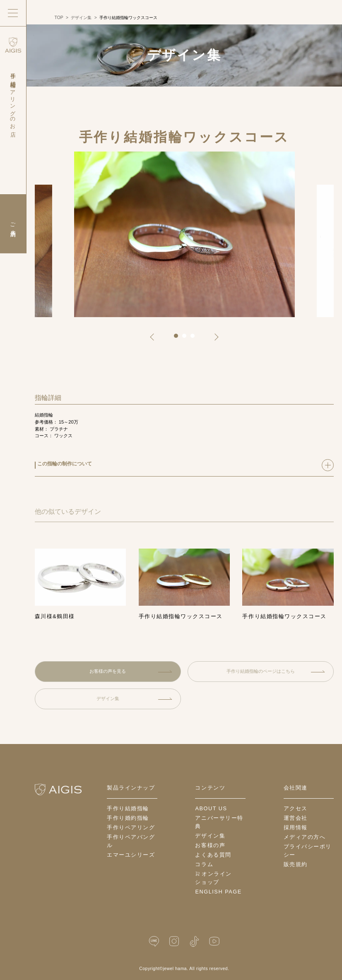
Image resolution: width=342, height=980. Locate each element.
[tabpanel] (184, 234)
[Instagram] (174, 941)
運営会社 (296, 818)
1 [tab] (179, 339)
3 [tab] (195, 339)
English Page (218, 892)
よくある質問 (213, 855)
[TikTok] (194, 941)
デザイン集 (134, 698)
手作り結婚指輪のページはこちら (276, 671)
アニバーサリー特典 (219, 822)
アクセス (296, 808)
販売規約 (296, 864)
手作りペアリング (131, 827)
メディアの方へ (305, 837)
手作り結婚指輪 (128, 808)
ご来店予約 (13, 224)
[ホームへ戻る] (58, 790)
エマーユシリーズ (131, 855)
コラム (204, 864)
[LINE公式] (154, 941)
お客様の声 (210, 845)
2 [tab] (187, 339)
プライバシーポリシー (308, 851)
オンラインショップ (213, 878)
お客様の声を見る (131, 671)
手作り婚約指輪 (128, 818)
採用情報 (296, 827)
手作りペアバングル (131, 841)
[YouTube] (214, 941)
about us (211, 808)
